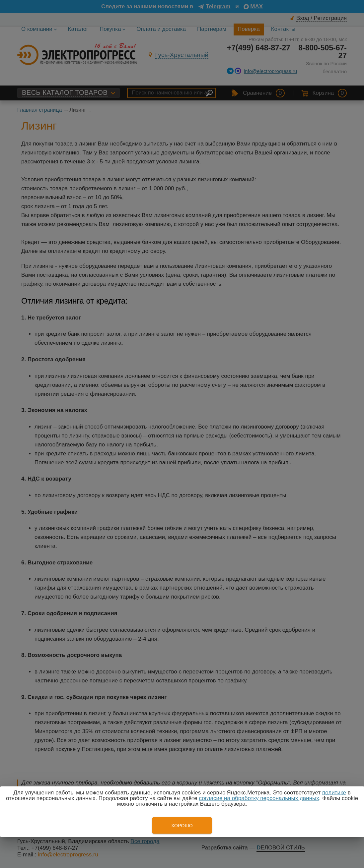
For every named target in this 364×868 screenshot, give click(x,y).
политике (334, 793)
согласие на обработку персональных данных (259, 798)
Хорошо (182, 826)
